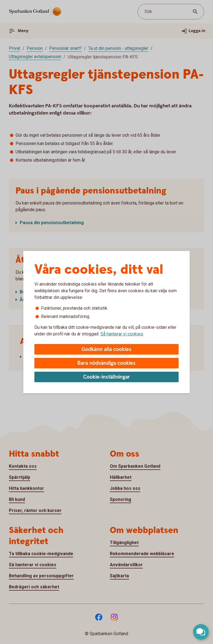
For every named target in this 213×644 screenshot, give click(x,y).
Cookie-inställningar (107, 377)
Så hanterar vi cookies (122, 334)
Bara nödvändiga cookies (106, 363)
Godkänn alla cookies (106, 349)
